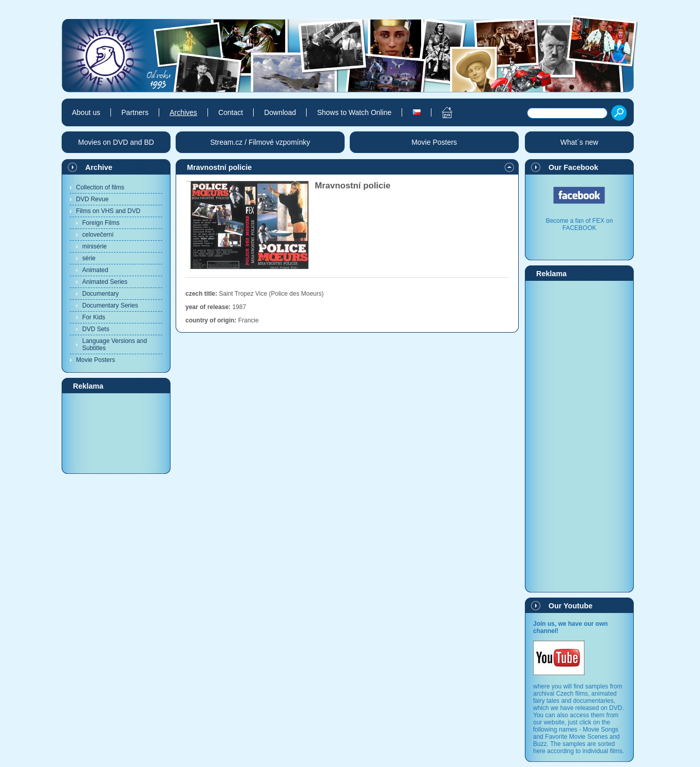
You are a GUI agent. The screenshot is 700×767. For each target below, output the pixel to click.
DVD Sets (96, 329)
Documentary (100, 294)
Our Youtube (571, 606)
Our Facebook (573, 167)
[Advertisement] (116, 433)
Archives (183, 112)
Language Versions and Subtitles (115, 344)
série (89, 258)
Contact (231, 112)
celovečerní (98, 235)
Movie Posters (96, 360)
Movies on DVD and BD (116, 142)
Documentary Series (110, 305)
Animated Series (105, 282)
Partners (135, 112)
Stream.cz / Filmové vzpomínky (260, 142)
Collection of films (100, 187)
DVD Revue (92, 199)
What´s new (579, 142)
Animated (95, 270)
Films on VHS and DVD (108, 211)
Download (280, 112)
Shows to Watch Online (354, 112)
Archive (99, 167)
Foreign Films (101, 223)
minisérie (94, 246)
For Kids (94, 317)
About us (86, 112)
